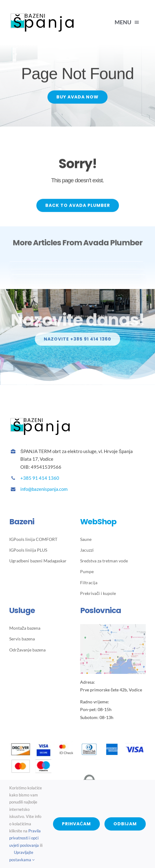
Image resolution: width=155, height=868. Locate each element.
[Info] (77, 342)
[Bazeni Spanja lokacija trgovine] (113, 626)
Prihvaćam (76, 824)
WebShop (98, 522)
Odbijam (125, 824)
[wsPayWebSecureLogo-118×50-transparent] (78, 777)
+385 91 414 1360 (40, 478)
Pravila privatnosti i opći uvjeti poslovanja (25, 838)
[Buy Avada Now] (77, 98)
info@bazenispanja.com (44, 489)
